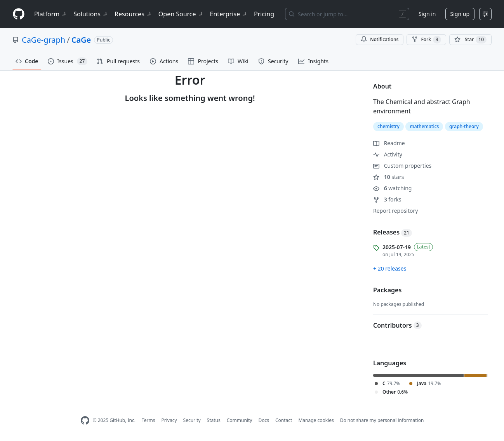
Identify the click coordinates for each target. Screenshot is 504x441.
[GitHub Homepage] (85, 421)
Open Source (181, 14)
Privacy (169, 420)
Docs (264, 420)
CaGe (81, 40)
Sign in (427, 14)
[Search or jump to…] (347, 14)
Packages (387, 290)
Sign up (460, 14)
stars (388, 177)
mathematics (424, 126)
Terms (149, 420)
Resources (133, 14)
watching (392, 188)
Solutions (91, 14)
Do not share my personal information (382, 420)
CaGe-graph (43, 40)
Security (192, 420)
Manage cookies (316, 420)
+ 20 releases (390, 268)
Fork (426, 40)
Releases (393, 232)
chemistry (388, 126)
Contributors (397, 325)
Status (214, 420)
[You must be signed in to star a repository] (470, 40)
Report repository (395, 211)
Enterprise (229, 14)
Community (240, 420)
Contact (284, 420)
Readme (389, 143)
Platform (51, 14)
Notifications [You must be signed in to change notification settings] (380, 39)
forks (387, 199)
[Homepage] (19, 14)
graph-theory (464, 126)
